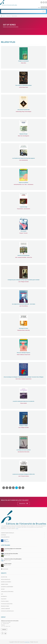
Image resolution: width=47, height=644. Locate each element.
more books (5, 569)
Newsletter (24, 503)
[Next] (23, 488)
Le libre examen (8, 564)
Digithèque (4, 535)
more (17, 528)
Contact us (4, 629)
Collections (8, 16)
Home (4, 16)
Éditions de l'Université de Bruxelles (11, 27)
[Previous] (4, 488)
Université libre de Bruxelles (8, 533)
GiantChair (27, 642)
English (44, 7)
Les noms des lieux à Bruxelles (11, 554)
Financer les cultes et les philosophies (13, 559)
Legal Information (5, 537)
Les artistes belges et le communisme (13, 549)
